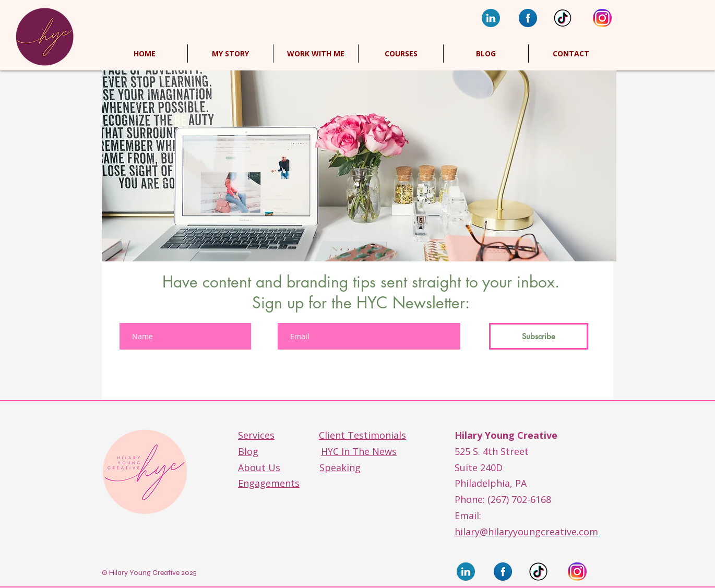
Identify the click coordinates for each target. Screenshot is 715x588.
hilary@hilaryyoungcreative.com (526, 532)
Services (256, 435)
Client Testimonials (362, 435)
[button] (401, 53)
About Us (259, 467)
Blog (248, 451)
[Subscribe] (539, 336)
